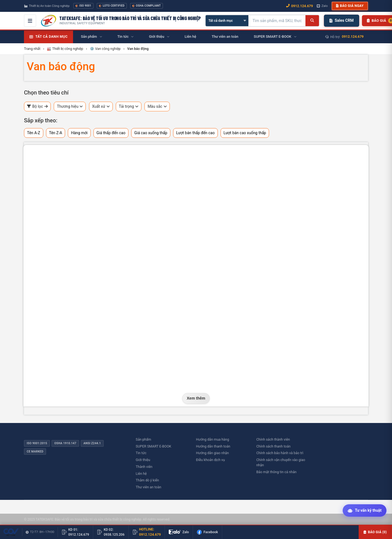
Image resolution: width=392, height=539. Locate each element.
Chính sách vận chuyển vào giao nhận (281, 462)
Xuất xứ (101, 107)
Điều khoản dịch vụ (210, 460)
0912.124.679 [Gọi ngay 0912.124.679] (300, 6)
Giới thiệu (143, 460)
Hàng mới (79, 133)
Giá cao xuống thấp (151, 133)
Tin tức (141, 453)
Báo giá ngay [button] (350, 6)
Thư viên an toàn (148, 487)
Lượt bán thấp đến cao (195, 133)
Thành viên (144, 467)
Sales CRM (341, 20)
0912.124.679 (353, 37)
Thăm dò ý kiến (147, 480)
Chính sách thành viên (273, 439)
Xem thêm (196, 398)
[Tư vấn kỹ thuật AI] (365, 511)
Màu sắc (157, 107)
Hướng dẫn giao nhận (212, 453)
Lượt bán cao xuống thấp (245, 133)
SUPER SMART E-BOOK (153, 446)
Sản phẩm (143, 439)
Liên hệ (141, 474)
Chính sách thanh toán (273, 446)
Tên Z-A (56, 133)
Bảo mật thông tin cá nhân (276, 472)
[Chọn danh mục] (227, 21)
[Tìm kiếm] (312, 21)
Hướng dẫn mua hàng (213, 439)
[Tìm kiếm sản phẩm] (277, 21)
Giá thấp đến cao (111, 133)
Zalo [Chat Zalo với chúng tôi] (322, 6)
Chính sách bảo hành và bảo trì (280, 453)
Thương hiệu (70, 107)
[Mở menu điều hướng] (30, 21)
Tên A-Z (34, 133)
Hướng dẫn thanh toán (213, 446)
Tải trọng (129, 107)
